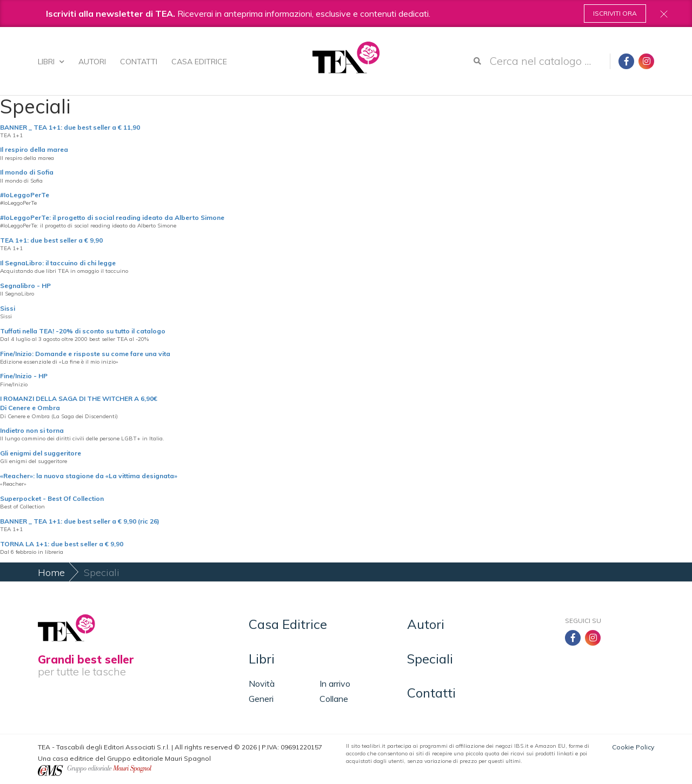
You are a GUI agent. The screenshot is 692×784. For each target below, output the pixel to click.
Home (51, 572)
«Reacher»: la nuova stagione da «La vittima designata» (89, 476)
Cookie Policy (633, 747)
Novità (262, 684)
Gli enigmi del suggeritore (41, 453)
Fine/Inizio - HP (24, 376)
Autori (92, 62)
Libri (51, 62)
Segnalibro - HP (25, 286)
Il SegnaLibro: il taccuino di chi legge (58, 263)
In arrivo (335, 684)
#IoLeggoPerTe (25, 195)
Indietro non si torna (32, 430)
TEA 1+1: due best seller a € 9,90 (51, 240)
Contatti (139, 62)
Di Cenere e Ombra (30, 408)
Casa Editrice (199, 62)
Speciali (430, 659)
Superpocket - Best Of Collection (52, 498)
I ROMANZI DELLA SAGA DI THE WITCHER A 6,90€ (79, 398)
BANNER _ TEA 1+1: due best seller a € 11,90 (70, 127)
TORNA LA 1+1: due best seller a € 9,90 (62, 544)
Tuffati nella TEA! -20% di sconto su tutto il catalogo (83, 331)
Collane (334, 699)
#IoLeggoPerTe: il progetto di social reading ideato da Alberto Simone (112, 217)
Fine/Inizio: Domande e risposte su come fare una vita (85, 354)
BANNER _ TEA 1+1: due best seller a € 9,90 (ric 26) (80, 521)
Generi (261, 699)
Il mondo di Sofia (27, 172)
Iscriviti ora (615, 13)
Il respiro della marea (34, 149)
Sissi (8, 308)
